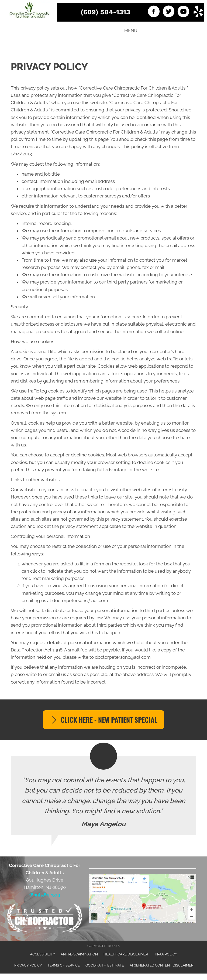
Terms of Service (64, 965)
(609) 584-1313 (105, 12)
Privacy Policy (28, 965)
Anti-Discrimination (79, 954)
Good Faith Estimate (105, 965)
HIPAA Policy (165, 954)
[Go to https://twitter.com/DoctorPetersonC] (169, 12)
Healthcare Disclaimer (126, 954)
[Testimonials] (103, 795)
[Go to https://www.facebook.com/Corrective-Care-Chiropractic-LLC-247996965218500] (154, 12)
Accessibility (42, 954)
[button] (103, 720)
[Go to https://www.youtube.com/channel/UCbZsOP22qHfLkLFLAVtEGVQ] (183, 12)
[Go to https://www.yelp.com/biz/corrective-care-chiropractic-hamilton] (198, 12)
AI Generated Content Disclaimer (161, 965)
